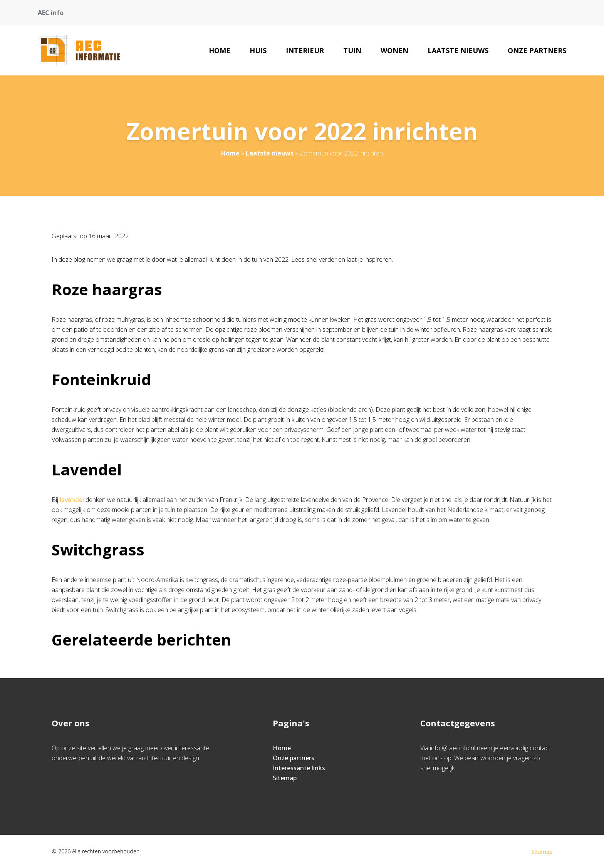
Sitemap (285, 778)
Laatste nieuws (458, 50)
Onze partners (537, 50)
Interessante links (299, 768)
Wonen (394, 50)
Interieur (305, 50)
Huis (258, 50)
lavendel (72, 500)
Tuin (352, 50)
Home (220, 50)
